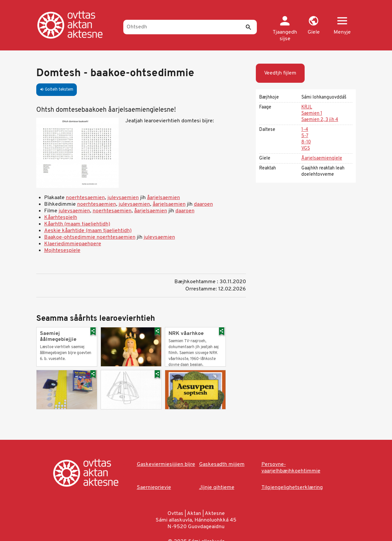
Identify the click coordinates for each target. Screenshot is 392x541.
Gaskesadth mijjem (222, 465)
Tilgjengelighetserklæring (292, 488)
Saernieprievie (154, 488)
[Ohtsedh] (190, 27)
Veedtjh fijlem (280, 73)
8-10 (306, 142)
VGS (306, 149)
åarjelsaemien (164, 198)
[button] (314, 26)
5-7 (305, 136)
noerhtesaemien (85, 198)
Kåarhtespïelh (61, 218)
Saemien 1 (312, 114)
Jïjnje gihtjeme (217, 488)
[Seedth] (249, 27)
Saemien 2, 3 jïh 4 (320, 120)
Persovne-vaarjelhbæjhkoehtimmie (291, 468)
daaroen (203, 204)
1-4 (305, 130)
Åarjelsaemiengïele (322, 158)
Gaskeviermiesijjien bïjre (166, 465)
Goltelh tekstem (57, 90)
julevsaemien (123, 198)
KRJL (307, 107)
